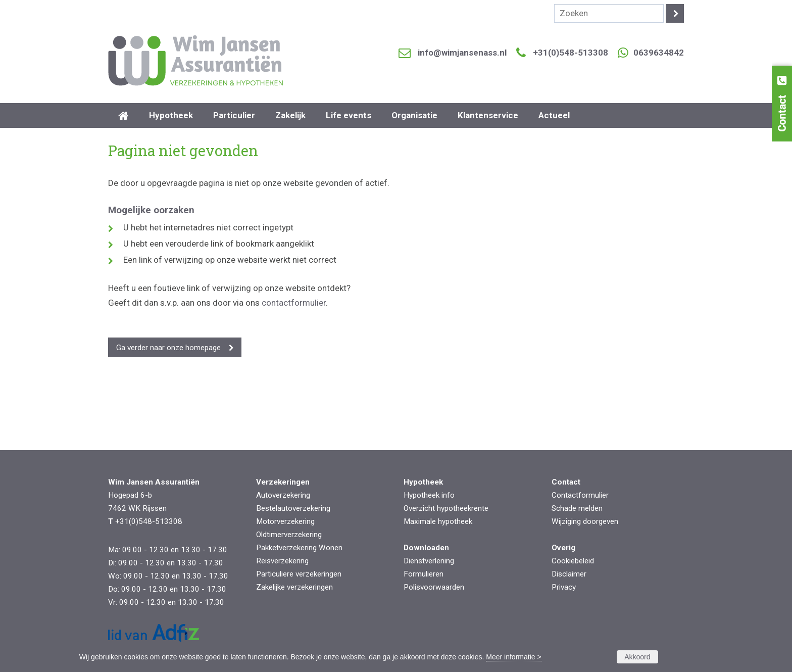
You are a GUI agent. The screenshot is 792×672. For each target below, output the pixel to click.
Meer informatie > (513, 657)
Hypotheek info (429, 495)
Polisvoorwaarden (434, 587)
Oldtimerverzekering (289, 535)
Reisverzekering (282, 561)
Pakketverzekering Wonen (299, 548)
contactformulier (294, 303)
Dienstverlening (429, 561)
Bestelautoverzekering (293, 508)
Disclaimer (569, 574)
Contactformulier (580, 495)
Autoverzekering (283, 495)
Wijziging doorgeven (585, 521)
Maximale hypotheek (438, 521)
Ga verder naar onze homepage (168, 348)
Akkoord (637, 657)
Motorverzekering (285, 521)
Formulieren (424, 574)
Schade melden (577, 508)
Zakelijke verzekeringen (294, 587)
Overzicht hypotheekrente (446, 508)
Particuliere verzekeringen (299, 574)
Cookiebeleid (573, 561)
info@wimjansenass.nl (462, 53)
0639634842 (659, 53)
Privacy (564, 587)
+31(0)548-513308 (571, 53)
